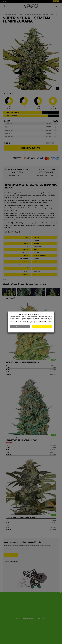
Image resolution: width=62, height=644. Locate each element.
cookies (28, 321)
